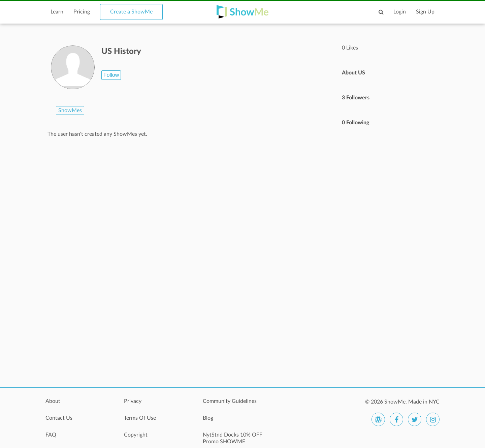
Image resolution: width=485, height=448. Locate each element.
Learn (57, 12)
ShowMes (70, 110)
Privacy (133, 401)
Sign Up (425, 12)
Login (400, 12)
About (53, 401)
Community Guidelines (230, 401)
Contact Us (59, 418)
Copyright (136, 435)
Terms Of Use (140, 418)
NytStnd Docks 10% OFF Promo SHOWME (233, 438)
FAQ (51, 435)
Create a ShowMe (131, 12)
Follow (111, 75)
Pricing (82, 12)
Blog (208, 418)
